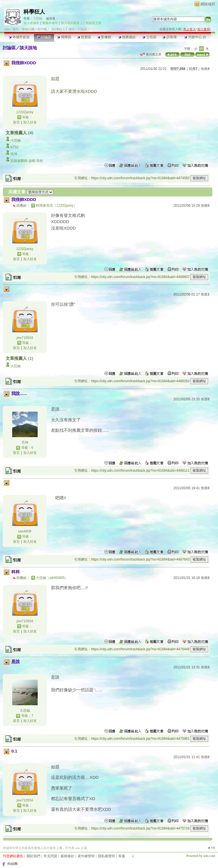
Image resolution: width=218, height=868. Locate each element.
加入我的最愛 (70, 23)
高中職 (42, 29)
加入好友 (30, 122)
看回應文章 (151, 54)
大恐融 (38, 18)
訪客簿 (169, 37)
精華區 (64, 37)
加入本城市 (31, 23)
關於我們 (33, 856)
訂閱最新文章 (92, 23)
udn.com (209, 856)
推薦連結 (127, 37)
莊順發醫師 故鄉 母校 (27, 161)
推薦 (205, 69)
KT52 (15, 147)
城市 (16, 29)
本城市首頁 (19, 37)
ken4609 (25, 531)
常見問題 (50, 856)
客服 (122, 856)
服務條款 (67, 856)
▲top (211, 847)
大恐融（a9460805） (52, 578)
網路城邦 (208, 4)
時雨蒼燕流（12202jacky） (56, 206)
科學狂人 (34, 12)
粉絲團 (12, 864)
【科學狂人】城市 (62, 29)
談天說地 (28, 48)
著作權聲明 (86, 856)
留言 (16, 122)
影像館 (104, 37)
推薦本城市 (50, 23)
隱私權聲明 (106, 856)
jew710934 (25, 338)
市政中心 (195, 37)
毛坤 (14, 154)
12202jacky (25, 112)
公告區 (149, 37)
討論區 (44, 37)
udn (7, 29)
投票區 (84, 37)
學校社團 (28, 29)
